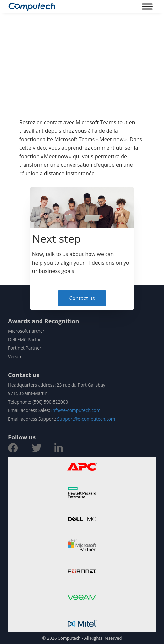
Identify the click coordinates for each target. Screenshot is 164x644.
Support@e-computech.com (86, 419)
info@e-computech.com (76, 410)
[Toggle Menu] (147, 6)
